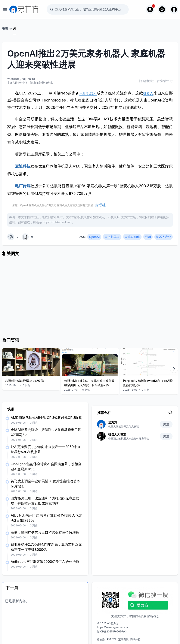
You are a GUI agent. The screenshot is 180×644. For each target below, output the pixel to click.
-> (11, 29)
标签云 (101, 638)
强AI (148, 235)
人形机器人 (89, 93)
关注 (166, 422)
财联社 (99, 204)
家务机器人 (112, 235)
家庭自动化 (132, 235)
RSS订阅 (111, 638)
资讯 (5, 29)
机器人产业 (164, 235)
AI (15, 29)
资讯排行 (135, 638)
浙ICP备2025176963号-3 (112, 630)
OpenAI (94, 235)
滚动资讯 (123, 638)
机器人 (151, 93)
